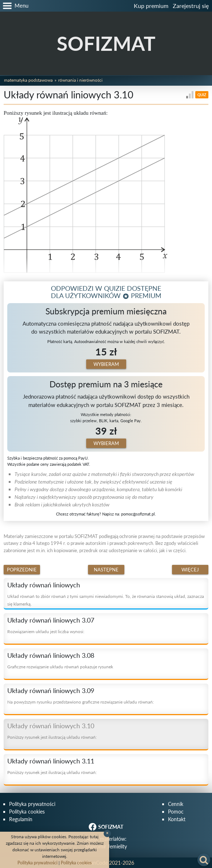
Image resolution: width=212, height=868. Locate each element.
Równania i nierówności (80, 80)
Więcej (190, 570)
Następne (106, 570)
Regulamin (21, 819)
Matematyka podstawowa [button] (28, 80)
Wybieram (106, 364)
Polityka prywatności (32, 804)
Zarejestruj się (191, 6)
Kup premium (151, 6)
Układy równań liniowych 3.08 (51, 655)
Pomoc (176, 812)
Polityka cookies (27, 812)
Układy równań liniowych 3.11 (51, 761)
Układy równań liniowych (44, 585)
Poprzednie (22, 570)
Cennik (176, 804)
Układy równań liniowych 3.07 (51, 620)
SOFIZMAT (106, 43)
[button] (14, 6)
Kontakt (177, 819)
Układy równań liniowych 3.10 (51, 726)
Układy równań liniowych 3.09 (51, 690)
